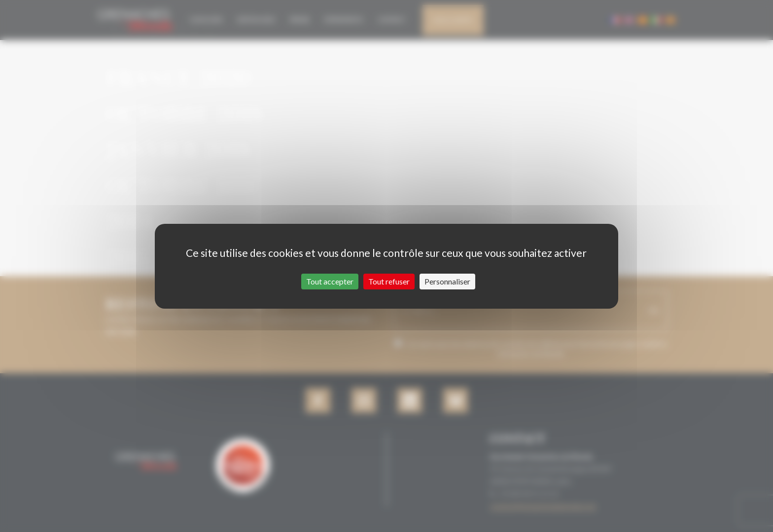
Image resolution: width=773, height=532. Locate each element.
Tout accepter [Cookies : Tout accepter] (330, 281)
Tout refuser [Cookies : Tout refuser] (389, 281)
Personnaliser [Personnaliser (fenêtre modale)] (447, 281)
